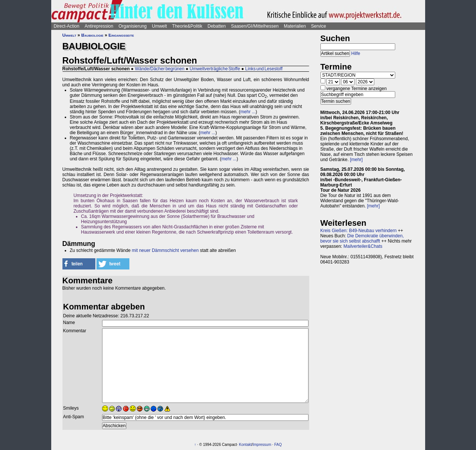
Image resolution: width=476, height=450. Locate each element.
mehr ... (248, 112)
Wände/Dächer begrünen (160, 69)
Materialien (295, 26)
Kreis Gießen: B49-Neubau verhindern (359, 231)
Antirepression (99, 26)
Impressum (262, 445)
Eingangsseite (121, 35)
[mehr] (356, 160)
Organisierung (133, 26)
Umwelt (159, 26)
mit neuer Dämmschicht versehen (165, 250)
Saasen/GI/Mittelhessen (255, 26)
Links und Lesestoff (264, 69)
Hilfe (356, 53)
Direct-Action (67, 26)
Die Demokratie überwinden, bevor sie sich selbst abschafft (362, 238)
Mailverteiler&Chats (363, 246)
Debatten (217, 26)
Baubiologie (92, 35)
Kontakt (245, 445)
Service (319, 26)
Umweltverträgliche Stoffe (215, 69)
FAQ (278, 445)
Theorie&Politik (187, 26)
